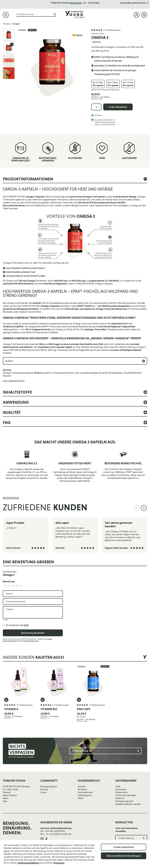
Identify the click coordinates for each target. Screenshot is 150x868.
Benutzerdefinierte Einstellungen (124, 856)
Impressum (59, 863)
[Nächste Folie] (144, 508)
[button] (106, 30)
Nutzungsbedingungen (31, 641)
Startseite (7, 24)
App (5, 801)
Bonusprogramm (49, 786)
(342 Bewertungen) (113, 30)
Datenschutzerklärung (28, 863)
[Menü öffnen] (6, 15)
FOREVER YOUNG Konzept (16, 786)
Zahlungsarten (85, 795)
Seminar (44, 789)
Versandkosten (85, 792)
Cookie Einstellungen (126, 795)
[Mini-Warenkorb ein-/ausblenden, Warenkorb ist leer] (144, 15)
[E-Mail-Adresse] (105, 751)
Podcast (7, 792)
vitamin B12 (49, 709)
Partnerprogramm (124, 801)
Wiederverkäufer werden (128, 804)
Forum (44, 792)
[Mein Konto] (137, 15)
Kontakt (82, 786)
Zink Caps (83, 709)
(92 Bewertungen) (98, 705)
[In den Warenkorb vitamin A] (6, 700)
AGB (26, 625)
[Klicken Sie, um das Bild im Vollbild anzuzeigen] (52, 64)
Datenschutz (121, 792)
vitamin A (11, 709)
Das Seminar (83, 3)
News (6, 798)
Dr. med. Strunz (11, 789)
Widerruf (120, 798)
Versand (106, 97)
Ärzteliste (82, 789)
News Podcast (10, 795)
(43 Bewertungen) (62, 705)
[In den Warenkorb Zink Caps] (79, 700)
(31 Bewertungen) (26, 705)
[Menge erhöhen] (99, 107)
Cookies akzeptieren (124, 847)
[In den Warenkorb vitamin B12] (43, 700)
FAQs (81, 798)
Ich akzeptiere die (17, 625)
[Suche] (55, 14)
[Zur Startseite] (75, 15)
